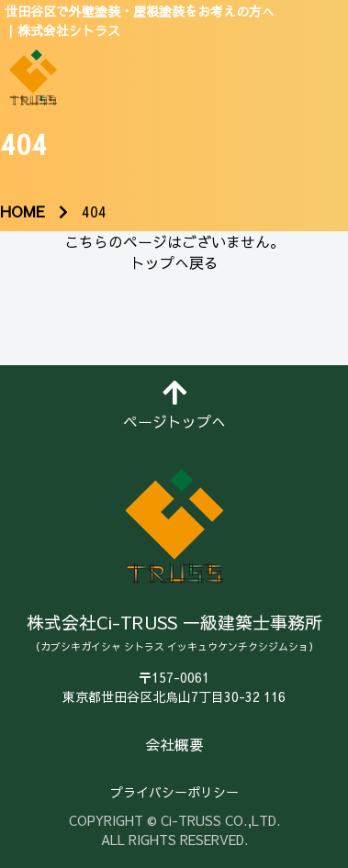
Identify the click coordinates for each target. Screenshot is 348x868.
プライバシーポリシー (174, 792)
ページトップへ (174, 405)
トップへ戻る (174, 262)
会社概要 (174, 744)
